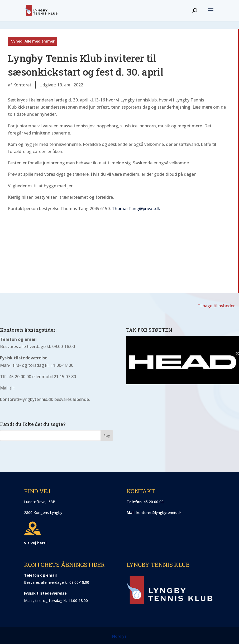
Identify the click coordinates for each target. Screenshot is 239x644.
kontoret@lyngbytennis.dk (159, 513)
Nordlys (119, 636)
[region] (183, 360)
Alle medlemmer (40, 41)
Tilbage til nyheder (216, 306)
